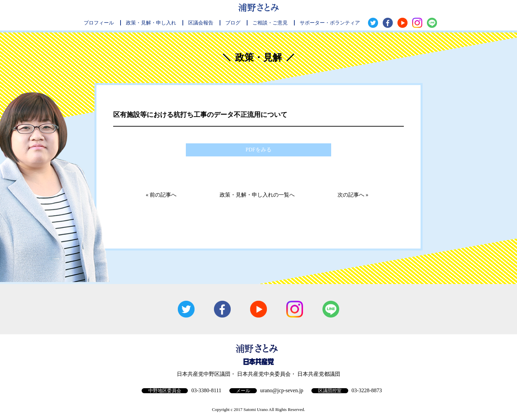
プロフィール (99, 23)
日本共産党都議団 (319, 374)
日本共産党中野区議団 (204, 374)
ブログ (233, 23)
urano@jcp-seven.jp (282, 390)
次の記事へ (351, 195)
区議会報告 (201, 23)
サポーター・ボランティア (330, 23)
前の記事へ (163, 195)
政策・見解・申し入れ (151, 23)
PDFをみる (258, 150)
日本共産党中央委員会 (264, 374)
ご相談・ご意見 (270, 23)
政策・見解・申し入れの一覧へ (257, 195)
